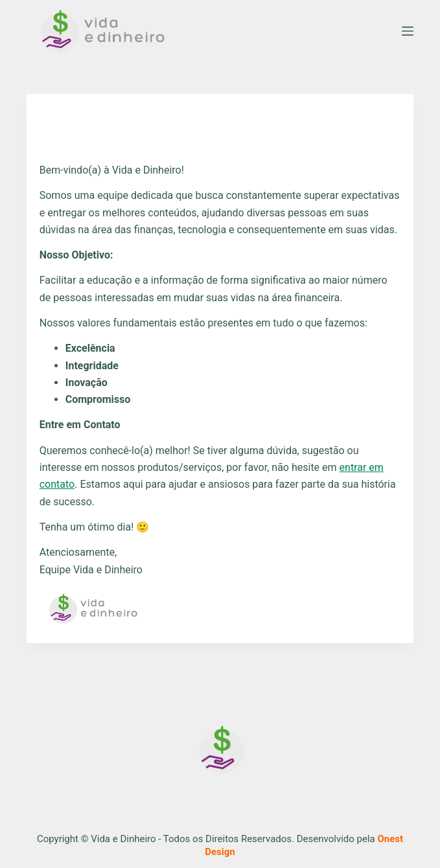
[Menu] (408, 31)
